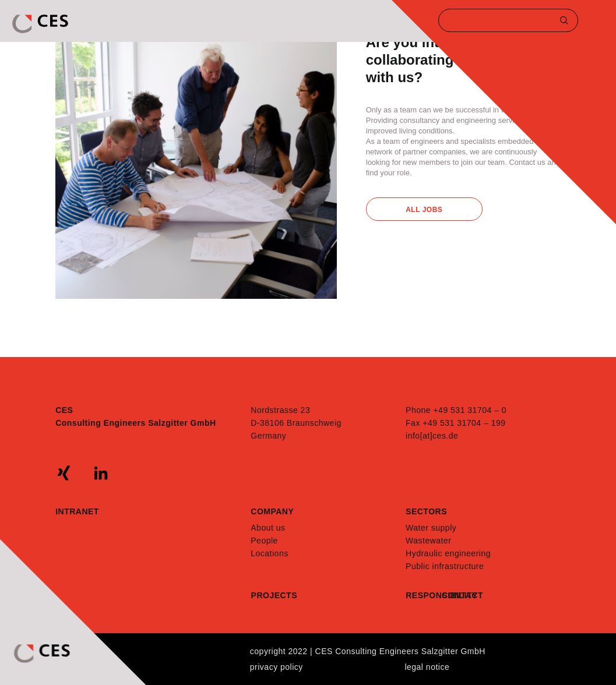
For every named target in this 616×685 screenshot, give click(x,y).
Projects (274, 595)
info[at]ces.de (432, 436)
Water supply (431, 528)
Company (272, 511)
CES (41, 24)
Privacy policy (277, 667)
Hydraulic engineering (448, 553)
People (264, 541)
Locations (269, 553)
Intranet (77, 511)
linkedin (101, 473)
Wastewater (428, 541)
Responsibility (424, 595)
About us (268, 528)
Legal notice (427, 667)
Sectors (426, 511)
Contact (460, 595)
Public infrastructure (445, 566)
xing (64, 473)
